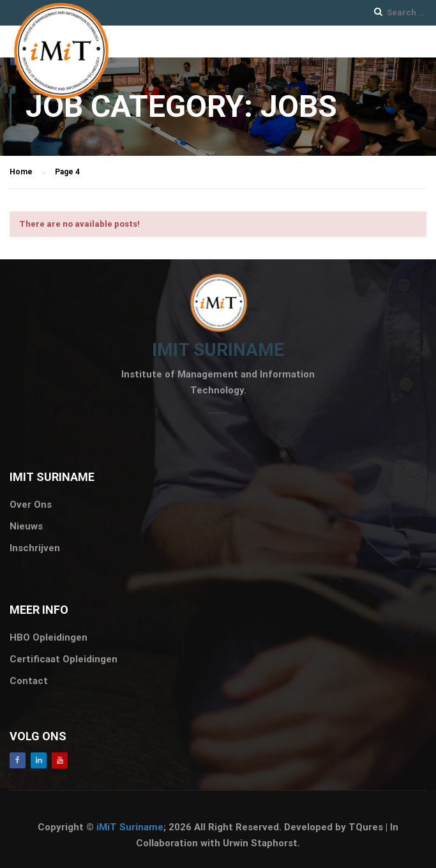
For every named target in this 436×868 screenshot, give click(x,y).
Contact (29, 681)
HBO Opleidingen (49, 637)
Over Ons (31, 505)
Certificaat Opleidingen (64, 659)
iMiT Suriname (130, 827)
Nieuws (26, 526)
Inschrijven (35, 548)
